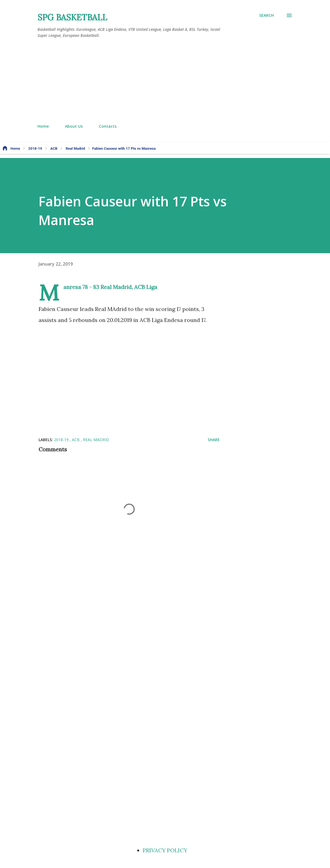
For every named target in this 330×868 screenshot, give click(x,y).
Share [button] (214, 440)
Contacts (108, 126)
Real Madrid (96, 440)
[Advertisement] (165, 81)
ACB (76, 440)
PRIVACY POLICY (165, 850)
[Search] (267, 15)
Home (43, 126)
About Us (74, 126)
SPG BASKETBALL (72, 17)
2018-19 (62, 440)
